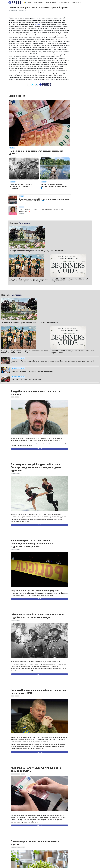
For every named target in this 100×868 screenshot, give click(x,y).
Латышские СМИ (77, 3)
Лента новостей (39, 3)
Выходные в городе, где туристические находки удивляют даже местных (38, 230)
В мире (27, 3)
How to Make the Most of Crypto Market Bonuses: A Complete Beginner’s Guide (69, 239)
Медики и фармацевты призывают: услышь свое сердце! (23, 288)
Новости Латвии (51, 3)
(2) (29, 212)
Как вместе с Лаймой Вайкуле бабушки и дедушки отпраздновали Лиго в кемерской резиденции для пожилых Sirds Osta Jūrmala (50, 280)
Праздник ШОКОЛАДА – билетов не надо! (17, 296)
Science (38, 24)
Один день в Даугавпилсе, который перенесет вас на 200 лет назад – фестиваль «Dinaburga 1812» (29, 239)
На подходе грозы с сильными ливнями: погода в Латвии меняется (54, 185)
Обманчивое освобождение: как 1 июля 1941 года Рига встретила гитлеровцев (22, 186)
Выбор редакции (64, 3)
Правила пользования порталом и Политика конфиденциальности (50, 827)
